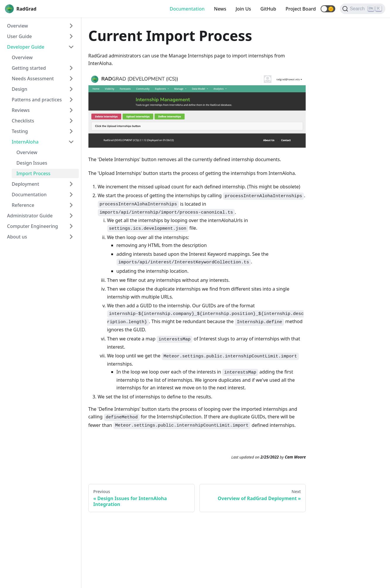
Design (19, 89)
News (220, 9)
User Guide (19, 36)
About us (17, 237)
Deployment (25, 184)
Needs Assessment (33, 79)
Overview (17, 26)
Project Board (301, 9)
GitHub (268, 9)
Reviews (21, 110)
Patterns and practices (37, 100)
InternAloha (25, 142)
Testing (20, 131)
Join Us (243, 9)
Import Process (33, 173)
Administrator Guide (30, 216)
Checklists (23, 121)
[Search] (363, 9)
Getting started (29, 68)
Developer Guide (26, 47)
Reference (23, 205)
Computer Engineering (32, 226)
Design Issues (32, 163)
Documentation (187, 9)
